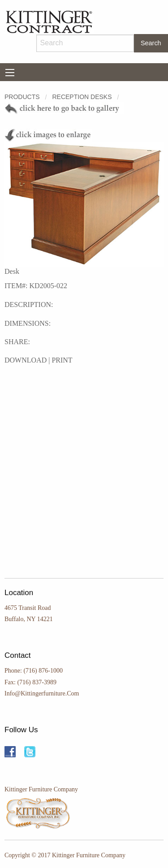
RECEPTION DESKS (82, 97)
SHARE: (17, 342)
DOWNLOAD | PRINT (39, 360)
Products (22, 97)
